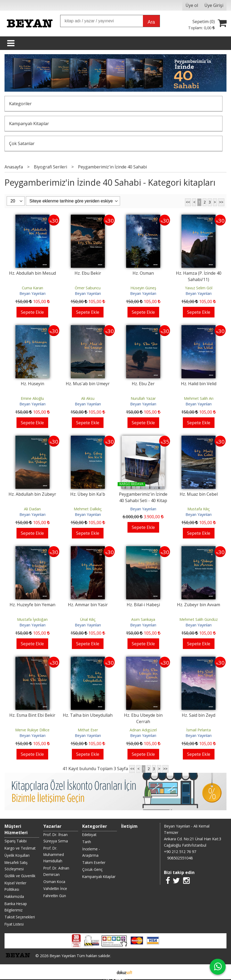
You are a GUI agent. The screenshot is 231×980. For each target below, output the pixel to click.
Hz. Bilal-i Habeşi (143, 605)
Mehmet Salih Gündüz (199, 619)
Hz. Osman (143, 273)
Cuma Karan (32, 288)
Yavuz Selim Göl (199, 288)
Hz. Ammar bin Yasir (88, 605)
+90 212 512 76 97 (180, 852)
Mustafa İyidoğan (32, 619)
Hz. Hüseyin (32, 384)
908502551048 (180, 858)
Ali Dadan (32, 509)
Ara (151, 22)
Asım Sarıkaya (143, 619)
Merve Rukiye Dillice (32, 730)
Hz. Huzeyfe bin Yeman (32, 605)
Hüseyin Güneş (143, 288)
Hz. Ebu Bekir (88, 273)
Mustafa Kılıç (199, 509)
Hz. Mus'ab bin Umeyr (88, 384)
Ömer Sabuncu (88, 288)
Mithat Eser (88, 730)
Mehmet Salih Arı (199, 398)
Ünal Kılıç (88, 619)
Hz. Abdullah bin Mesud (32, 273)
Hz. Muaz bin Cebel (199, 494)
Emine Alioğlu (32, 398)
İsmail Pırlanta (199, 730)
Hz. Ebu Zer (143, 384)
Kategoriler (20, 104)
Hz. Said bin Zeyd (199, 715)
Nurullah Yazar (143, 398)
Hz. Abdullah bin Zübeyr (32, 494)
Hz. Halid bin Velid (199, 384)
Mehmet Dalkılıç (88, 509)
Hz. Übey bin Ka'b (88, 494)
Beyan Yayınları (32, 293)
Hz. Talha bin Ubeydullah (88, 715)
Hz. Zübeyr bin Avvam (199, 605)
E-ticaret (107, 972)
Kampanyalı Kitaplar (29, 124)
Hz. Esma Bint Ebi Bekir (32, 715)
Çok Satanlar (22, 143)
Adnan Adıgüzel (143, 730)
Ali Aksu (88, 398)
